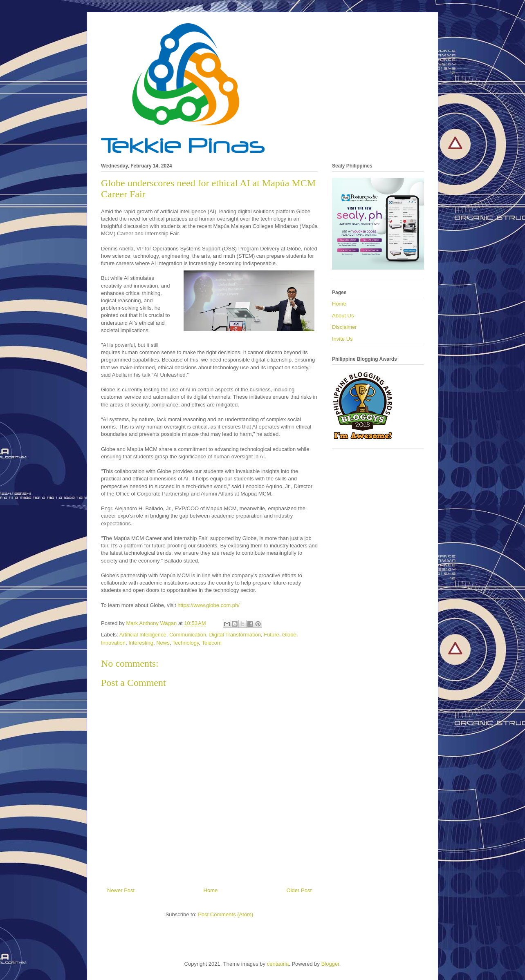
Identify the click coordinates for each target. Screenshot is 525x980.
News (163, 643)
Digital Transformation (235, 635)
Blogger (330, 964)
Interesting (141, 643)
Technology (186, 643)
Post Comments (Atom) (225, 914)
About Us (343, 316)
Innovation (113, 643)
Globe (289, 635)
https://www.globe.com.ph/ (209, 605)
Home (211, 890)
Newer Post (121, 890)
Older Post (299, 890)
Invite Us (342, 339)
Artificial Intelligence (143, 635)
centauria (278, 964)
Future (271, 635)
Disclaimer (344, 327)
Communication (188, 635)
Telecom (212, 643)
